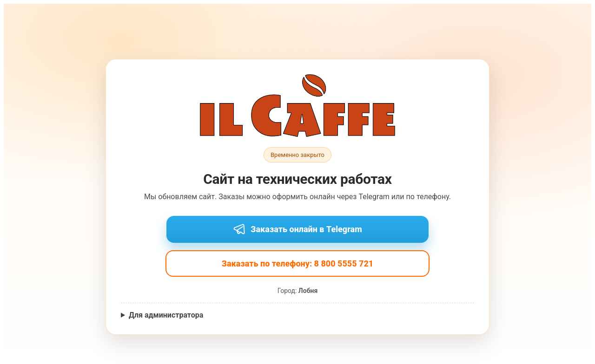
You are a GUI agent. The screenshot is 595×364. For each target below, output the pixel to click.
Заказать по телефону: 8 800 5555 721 (298, 263)
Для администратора (166, 315)
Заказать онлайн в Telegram (297, 229)
